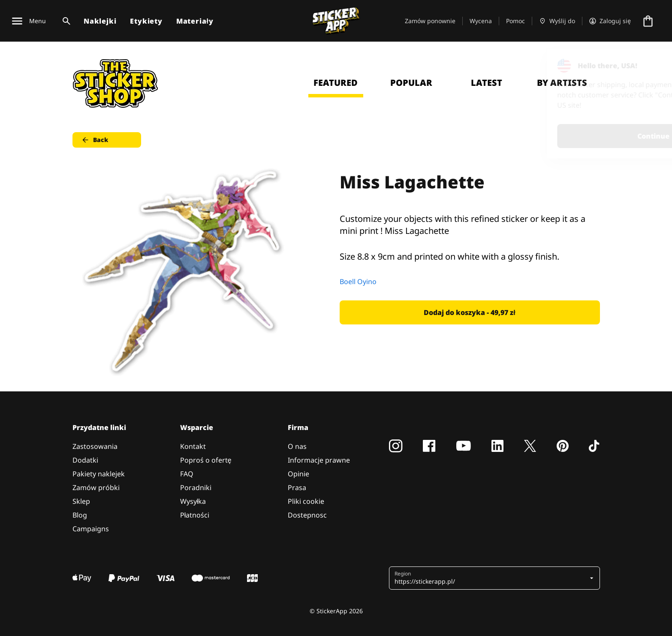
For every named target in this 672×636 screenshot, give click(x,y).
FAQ (187, 474)
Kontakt (193, 446)
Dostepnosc (307, 515)
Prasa (297, 488)
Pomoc (515, 21)
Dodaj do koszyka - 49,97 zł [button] (469, 312)
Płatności (195, 515)
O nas (297, 446)
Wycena (481, 21)
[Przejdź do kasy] (648, 21)
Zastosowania (95, 446)
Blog (80, 515)
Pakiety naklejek (99, 474)
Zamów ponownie (430, 21)
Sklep (81, 501)
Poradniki (196, 488)
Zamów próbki (96, 488)
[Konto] (610, 21)
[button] (491, 578)
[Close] (646, 66)
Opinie (298, 474)
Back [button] (95, 140)
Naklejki (100, 21)
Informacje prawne (319, 460)
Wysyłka (193, 501)
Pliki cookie (306, 501)
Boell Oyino (358, 282)
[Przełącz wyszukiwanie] (65, 21)
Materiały (195, 21)
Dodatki (85, 460)
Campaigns (91, 529)
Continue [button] (557, 136)
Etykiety (146, 21)
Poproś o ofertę (206, 460)
